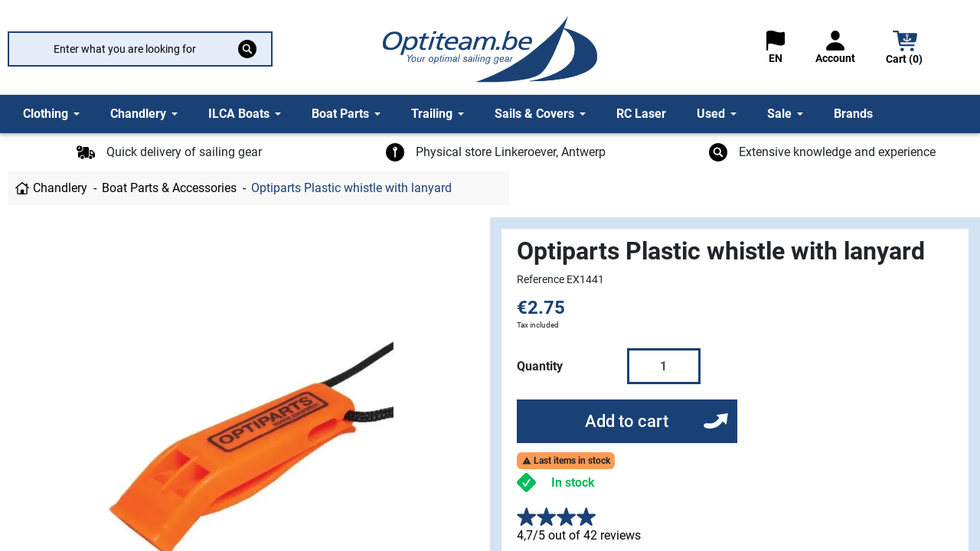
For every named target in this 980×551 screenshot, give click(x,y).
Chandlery (60, 188)
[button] (905, 49)
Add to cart (627, 421)
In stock (573, 483)
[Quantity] (664, 366)
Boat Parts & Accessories (169, 188)
